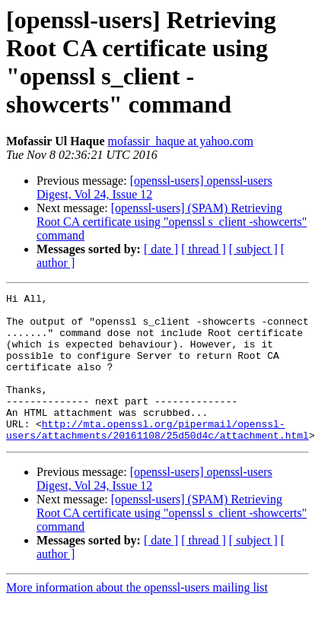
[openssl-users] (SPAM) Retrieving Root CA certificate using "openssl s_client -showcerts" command (172, 222)
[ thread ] (204, 249)
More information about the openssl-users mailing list (137, 617)
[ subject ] (253, 249)
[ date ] (161, 249)
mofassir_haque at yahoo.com (180, 141)
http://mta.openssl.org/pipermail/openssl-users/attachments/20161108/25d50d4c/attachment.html (157, 458)
